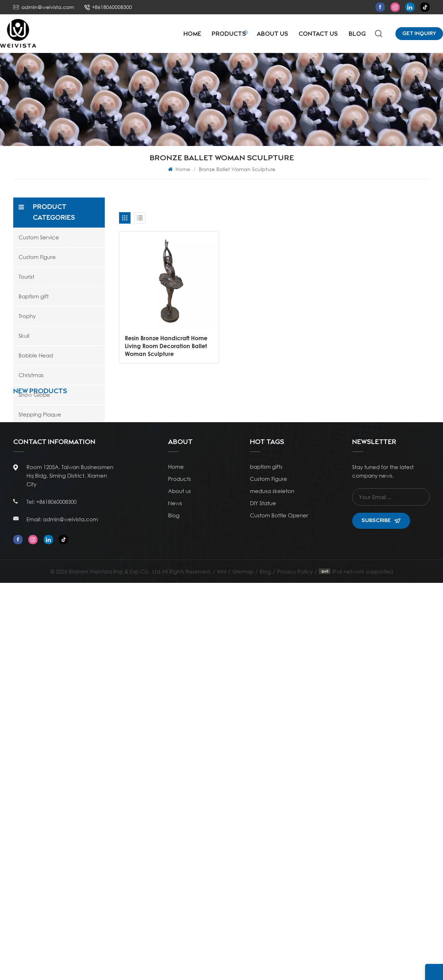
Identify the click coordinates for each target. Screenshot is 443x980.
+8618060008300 (112, 7)
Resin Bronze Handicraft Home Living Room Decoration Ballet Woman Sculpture (166, 345)
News (175, 900)
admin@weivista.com (48, 7)
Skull (24, 336)
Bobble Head (36, 355)
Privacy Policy (295, 969)
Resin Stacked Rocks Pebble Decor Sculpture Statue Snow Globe (73, 466)
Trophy (27, 316)
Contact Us (318, 34)
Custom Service (39, 237)
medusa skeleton (272, 888)
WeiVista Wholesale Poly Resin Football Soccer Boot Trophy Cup (71, 594)
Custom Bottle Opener (279, 912)
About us (179, 888)
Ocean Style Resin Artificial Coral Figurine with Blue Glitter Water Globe (75, 509)
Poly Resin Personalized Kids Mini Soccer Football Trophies (74, 637)
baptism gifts (266, 864)
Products (229, 34)
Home (192, 34)
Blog (357, 34)
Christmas (31, 375)
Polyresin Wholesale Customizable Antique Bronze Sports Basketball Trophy (73, 552)
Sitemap (243, 969)
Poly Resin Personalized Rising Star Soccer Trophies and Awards (75, 680)
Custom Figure (37, 257)
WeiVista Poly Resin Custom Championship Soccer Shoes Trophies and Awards (71, 723)
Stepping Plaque (40, 414)
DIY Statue (263, 900)
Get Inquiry (419, 34)
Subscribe (381, 918)
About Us (272, 34)
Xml (222, 969)
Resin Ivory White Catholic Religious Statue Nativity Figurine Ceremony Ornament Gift (75, 766)
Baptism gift (34, 296)
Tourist (26, 277)
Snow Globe (34, 395)
